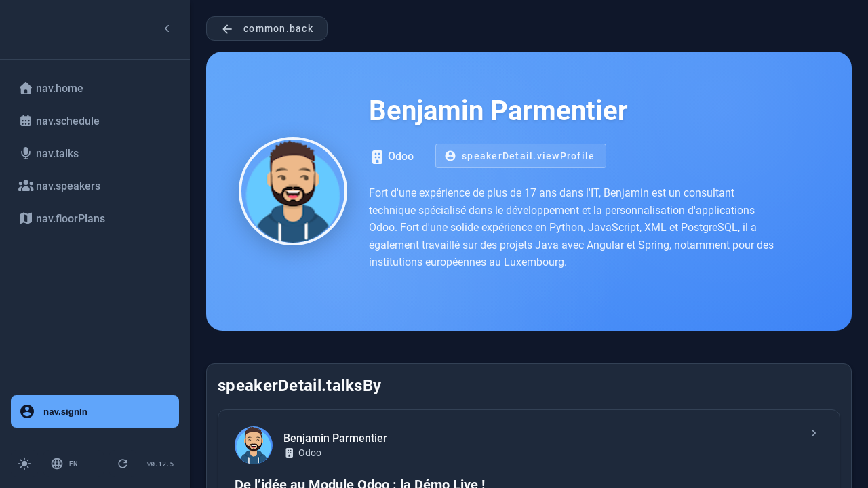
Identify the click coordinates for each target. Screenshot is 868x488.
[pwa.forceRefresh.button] (123, 464)
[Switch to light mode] (24, 464)
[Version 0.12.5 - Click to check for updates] (160, 464)
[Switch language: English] (74, 464)
